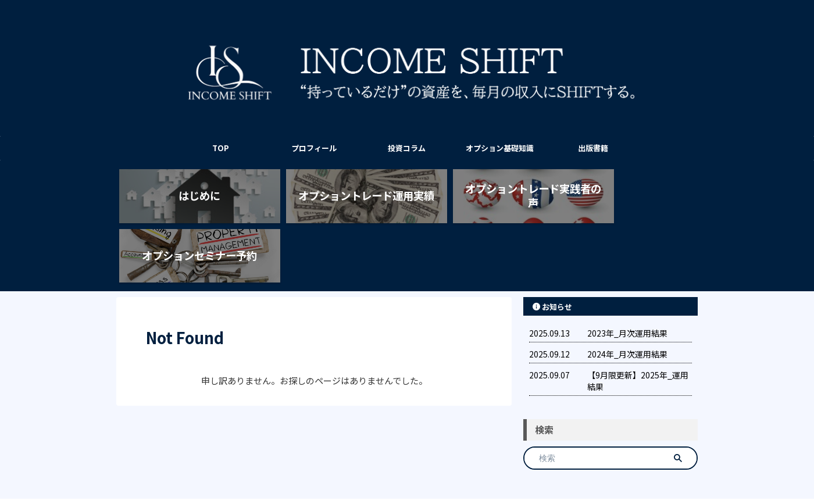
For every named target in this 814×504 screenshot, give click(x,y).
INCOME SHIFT (407, 467)
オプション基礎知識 (500, 148)
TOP (221, 148)
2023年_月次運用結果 (627, 278)
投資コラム (407, 148)
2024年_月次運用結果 (627, 299)
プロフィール (314, 148)
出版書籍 (593, 148)
